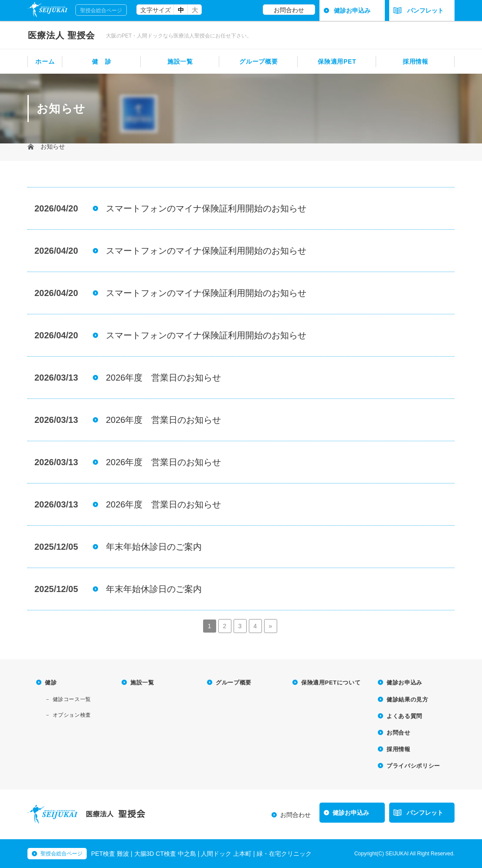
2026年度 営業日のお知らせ (164, 378)
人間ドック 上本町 (226, 854)
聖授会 (61, 35)
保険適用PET (337, 61)
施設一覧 (180, 61)
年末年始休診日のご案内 (154, 547)
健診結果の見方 (407, 700)
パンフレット (419, 10)
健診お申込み (352, 10)
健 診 (102, 61)
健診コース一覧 (72, 699)
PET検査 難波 (110, 854)
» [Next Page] (271, 626)
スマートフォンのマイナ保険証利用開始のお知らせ (206, 208)
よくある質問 (404, 716)
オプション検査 (72, 715)
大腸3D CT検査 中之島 (165, 854)
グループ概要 (258, 61)
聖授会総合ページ (101, 10)
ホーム (45, 61)
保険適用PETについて (331, 682)
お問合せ (399, 733)
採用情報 (416, 61)
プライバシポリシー (413, 766)
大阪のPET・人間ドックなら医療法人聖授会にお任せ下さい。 (179, 36)
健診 (51, 682)
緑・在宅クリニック (284, 854)
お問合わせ (289, 10)
